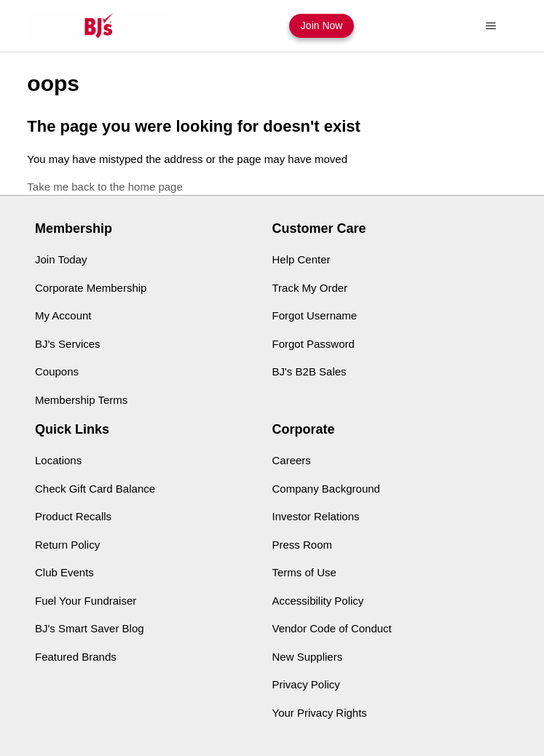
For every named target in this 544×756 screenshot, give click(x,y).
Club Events (64, 572)
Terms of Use (304, 572)
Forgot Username (315, 315)
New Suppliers (308, 657)
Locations (58, 460)
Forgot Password (314, 344)
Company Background (326, 489)
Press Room (303, 545)
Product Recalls (73, 516)
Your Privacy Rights (320, 713)
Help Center (301, 259)
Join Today (61, 259)
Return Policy (67, 545)
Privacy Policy (306, 684)
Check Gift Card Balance (95, 489)
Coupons (57, 371)
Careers (292, 460)
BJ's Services (68, 344)
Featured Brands (76, 657)
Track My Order (310, 288)
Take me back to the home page (105, 187)
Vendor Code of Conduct (332, 628)
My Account (63, 315)
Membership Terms (81, 400)
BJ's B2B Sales (310, 371)
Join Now (322, 25)
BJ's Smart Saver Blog (90, 628)
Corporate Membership (91, 288)
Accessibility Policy (318, 601)
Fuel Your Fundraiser (86, 601)
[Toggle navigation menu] (491, 26)
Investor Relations (316, 516)
